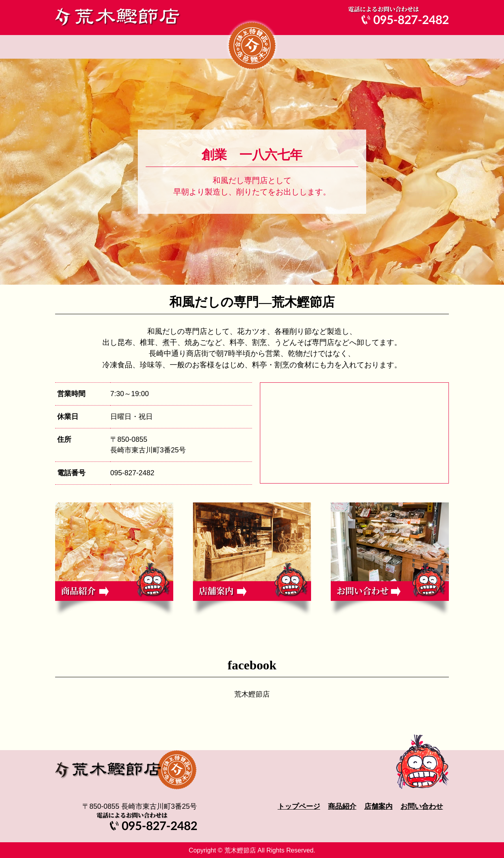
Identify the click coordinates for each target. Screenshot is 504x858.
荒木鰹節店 (252, 694)
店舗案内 (325, 47)
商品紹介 (179, 47)
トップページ (96, 47)
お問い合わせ (408, 47)
